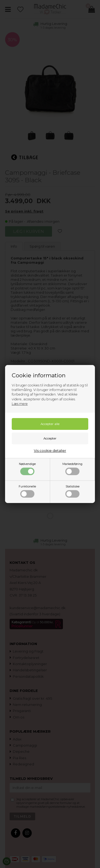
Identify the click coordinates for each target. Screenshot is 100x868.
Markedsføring (72, 469)
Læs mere (20, 404)
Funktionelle (27, 491)
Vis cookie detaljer (50, 450)
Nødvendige (27, 469)
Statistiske (72, 491)
